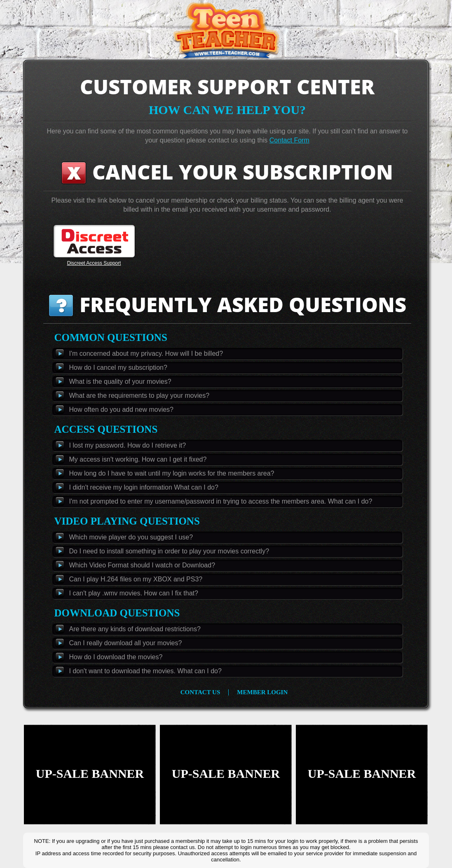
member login (262, 692)
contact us (200, 692)
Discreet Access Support (94, 263)
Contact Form (289, 140)
